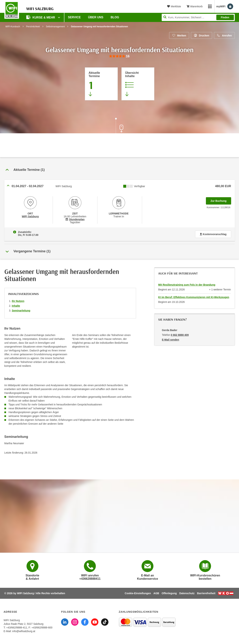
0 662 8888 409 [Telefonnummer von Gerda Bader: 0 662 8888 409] (180, 335)
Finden (225, 17)
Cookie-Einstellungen (138, 593)
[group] (119, 56)
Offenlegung (169, 593)
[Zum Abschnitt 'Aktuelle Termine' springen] (101, 84)
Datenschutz (187, 593)
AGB (156, 593)
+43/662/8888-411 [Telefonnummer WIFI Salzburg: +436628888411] (17, 628)
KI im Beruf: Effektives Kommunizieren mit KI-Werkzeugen (194, 297)
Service (74, 17)
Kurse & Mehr (41, 17)
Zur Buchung (221, 200)
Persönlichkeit (33, 27)
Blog (115, 17)
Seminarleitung (21, 311)
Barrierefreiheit (206, 593)
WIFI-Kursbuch (13, 27)
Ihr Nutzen (18, 301)
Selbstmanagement (55, 27)
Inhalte (16, 306)
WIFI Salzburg (30, 216)
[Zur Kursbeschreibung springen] (138, 84)
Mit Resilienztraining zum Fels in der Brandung (187, 285)
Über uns (96, 17)
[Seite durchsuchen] (198, 17)
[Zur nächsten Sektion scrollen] (120, 126)
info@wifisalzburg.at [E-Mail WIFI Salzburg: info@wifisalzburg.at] (24, 631)
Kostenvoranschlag (213, 234)
